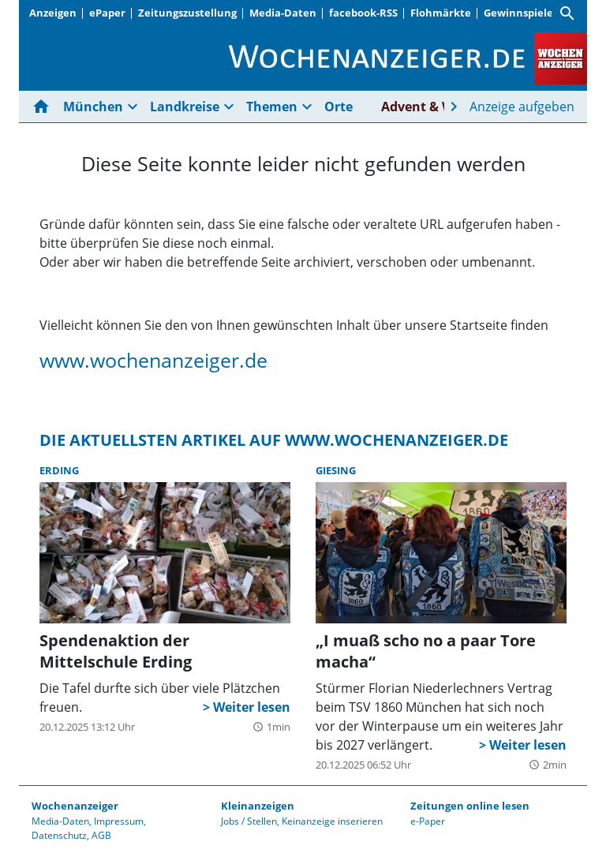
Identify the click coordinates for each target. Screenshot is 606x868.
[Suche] (567, 13)
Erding (59, 470)
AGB (101, 835)
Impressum (119, 821)
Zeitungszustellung (187, 13)
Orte (339, 107)
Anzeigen (53, 13)
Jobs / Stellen (249, 821)
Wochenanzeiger (75, 806)
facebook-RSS (363, 13)
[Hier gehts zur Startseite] (44, 107)
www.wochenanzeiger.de (153, 360)
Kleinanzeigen (258, 806)
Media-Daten (283, 13)
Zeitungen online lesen (470, 806)
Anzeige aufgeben (522, 107)
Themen (272, 107)
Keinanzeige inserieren (332, 821)
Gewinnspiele (518, 13)
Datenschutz (59, 835)
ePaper (107, 13)
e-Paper (428, 821)
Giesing (336, 470)
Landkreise (185, 107)
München (93, 107)
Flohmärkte (441, 13)
